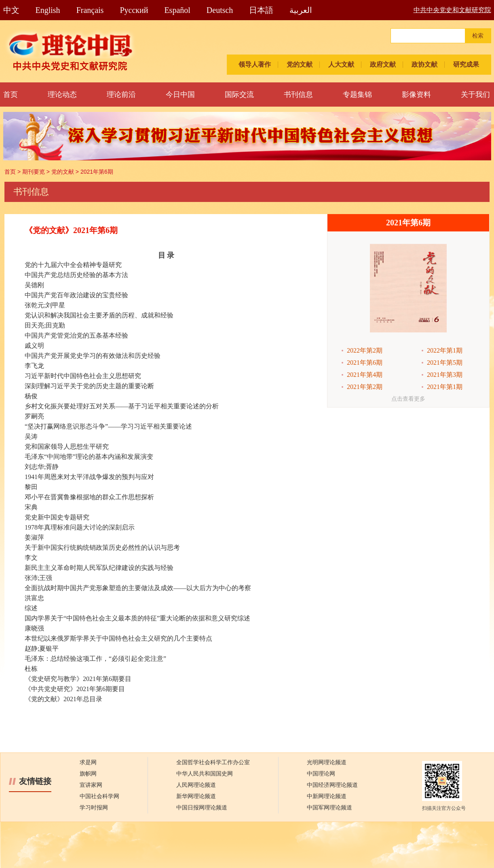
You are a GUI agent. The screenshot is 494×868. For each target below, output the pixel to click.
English (48, 10)
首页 (11, 95)
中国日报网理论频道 (202, 808)
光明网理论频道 (327, 762)
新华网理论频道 (196, 796)
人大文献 (341, 64)
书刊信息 (298, 95)
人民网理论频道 (196, 785)
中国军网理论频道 (329, 808)
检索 (478, 36)
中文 (11, 10)
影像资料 (416, 95)
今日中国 (180, 95)
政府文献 (383, 64)
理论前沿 (121, 95)
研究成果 (466, 64)
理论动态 (62, 95)
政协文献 (424, 64)
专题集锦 (357, 95)
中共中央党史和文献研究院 (452, 10)
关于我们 (475, 95)
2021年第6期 (97, 172)
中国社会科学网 (99, 796)
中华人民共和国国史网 (205, 774)
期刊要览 (34, 172)
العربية (301, 10)
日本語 (261, 10)
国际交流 (239, 95)
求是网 (88, 762)
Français (90, 10)
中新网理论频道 (327, 796)
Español (177, 10)
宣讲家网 (91, 785)
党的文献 (300, 64)
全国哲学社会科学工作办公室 (213, 762)
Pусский (134, 10)
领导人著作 (255, 64)
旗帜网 (88, 774)
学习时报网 (94, 808)
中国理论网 (321, 774)
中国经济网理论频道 (332, 785)
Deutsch (220, 10)
